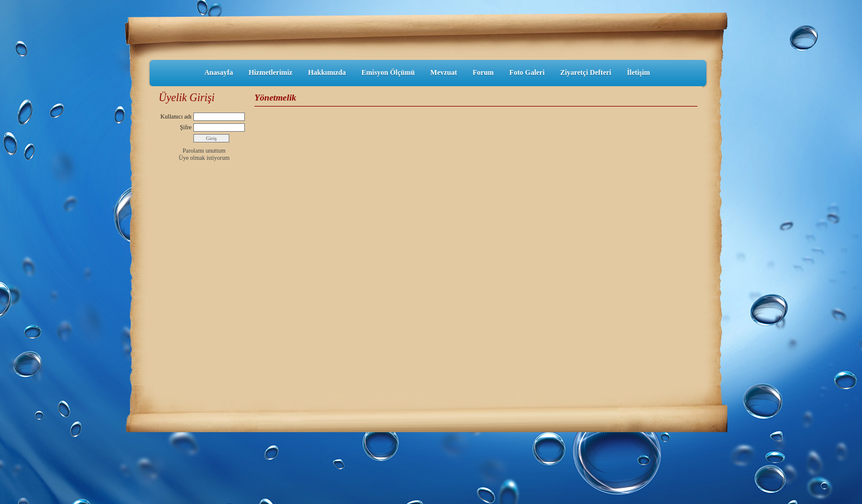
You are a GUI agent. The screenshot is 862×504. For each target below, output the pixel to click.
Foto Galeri (527, 72)
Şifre (186, 127)
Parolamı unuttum (204, 151)
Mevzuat (444, 72)
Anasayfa (218, 72)
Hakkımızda (327, 72)
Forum (483, 72)
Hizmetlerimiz (270, 72)
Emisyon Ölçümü (388, 72)
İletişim (638, 72)
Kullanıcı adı (176, 116)
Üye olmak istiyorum (204, 158)
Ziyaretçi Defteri (586, 72)
